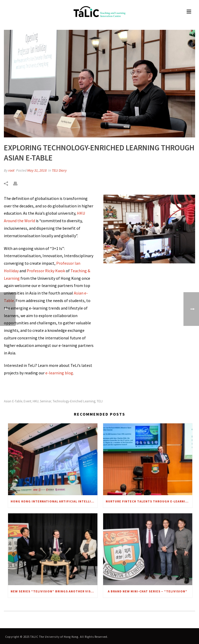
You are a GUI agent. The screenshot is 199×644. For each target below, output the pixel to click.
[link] (99, 12)
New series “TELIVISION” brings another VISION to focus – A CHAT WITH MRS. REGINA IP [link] (54, 591)
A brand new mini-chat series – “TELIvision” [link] (148, 591)
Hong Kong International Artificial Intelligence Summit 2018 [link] (54, 501)
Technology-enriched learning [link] (74, 401)
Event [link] (27, 401)
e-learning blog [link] (59, 373)
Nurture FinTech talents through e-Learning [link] (148, 501)
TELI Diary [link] (59, 170)
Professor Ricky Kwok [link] (46, 271)
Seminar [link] (46, 401)
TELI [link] (100, 401)
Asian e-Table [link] (13, 401)
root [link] (11, 170)
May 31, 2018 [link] (37, 170)
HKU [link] (36, 401)
